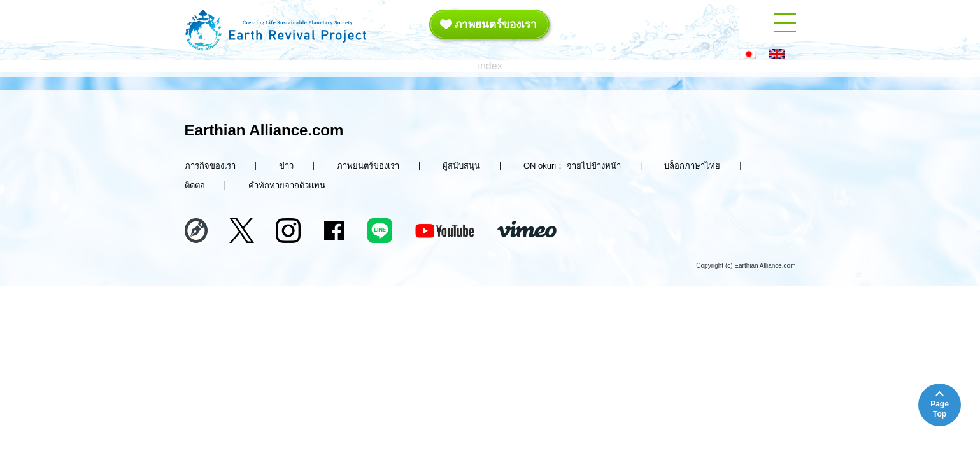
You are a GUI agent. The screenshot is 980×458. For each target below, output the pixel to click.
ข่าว (286, 166)
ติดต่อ (195, 185)
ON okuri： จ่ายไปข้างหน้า (572, 166)
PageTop (940, 409)
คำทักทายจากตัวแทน (287, 185)
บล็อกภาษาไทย (692, 166)
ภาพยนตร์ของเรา (489, 24)
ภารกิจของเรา (210, 166)
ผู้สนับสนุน (461, 166)
